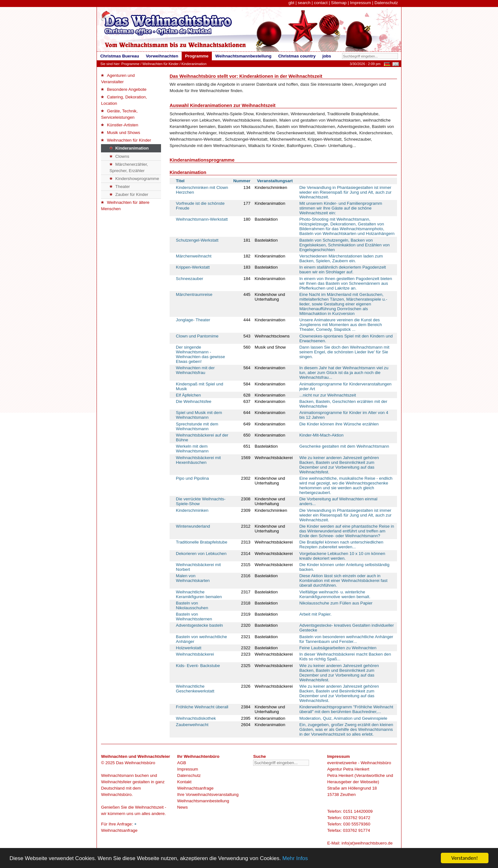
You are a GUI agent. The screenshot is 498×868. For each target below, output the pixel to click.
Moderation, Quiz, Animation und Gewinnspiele (343, 718)
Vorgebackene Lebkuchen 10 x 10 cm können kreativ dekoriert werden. (342, 556)
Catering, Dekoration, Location (124, 100)
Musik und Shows (121, 133)
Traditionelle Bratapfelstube (202, 542)
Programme (130, 64)
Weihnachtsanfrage (195, 788)
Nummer (242, 181)
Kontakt (184, 782)
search (304, 3)
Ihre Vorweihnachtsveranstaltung (208, 795)
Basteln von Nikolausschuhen (192, 605)
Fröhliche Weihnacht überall (202, 707)
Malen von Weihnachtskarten (193, 578)
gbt (291, 3)
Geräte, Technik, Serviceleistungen (119, 114)
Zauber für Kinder (129, 194)
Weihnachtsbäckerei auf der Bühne (202, 437)
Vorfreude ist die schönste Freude (200, 206)
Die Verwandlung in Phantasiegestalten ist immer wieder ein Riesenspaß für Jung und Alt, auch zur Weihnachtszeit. (345, 192)
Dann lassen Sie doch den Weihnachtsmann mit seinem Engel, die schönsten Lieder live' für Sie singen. (344, 352)
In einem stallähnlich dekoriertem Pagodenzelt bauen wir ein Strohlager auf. (343, 270)
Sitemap (339, 3)
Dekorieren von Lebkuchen (201, 554)
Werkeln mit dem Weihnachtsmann (192, 449)
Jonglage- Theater (193, 320)
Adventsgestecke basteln (199, 625)
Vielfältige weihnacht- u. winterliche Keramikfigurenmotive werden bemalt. (335, 594)
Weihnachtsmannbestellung (203, 801)
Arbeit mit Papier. (315, 614)
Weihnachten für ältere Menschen (125, 206)
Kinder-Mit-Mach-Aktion (321, 435)
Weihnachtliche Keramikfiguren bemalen (199, 594)
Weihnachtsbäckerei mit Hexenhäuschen (198, 460)
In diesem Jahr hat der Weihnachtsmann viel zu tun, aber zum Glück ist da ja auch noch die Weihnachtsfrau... (344, 373)
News (182, 807)
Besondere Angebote (124, 89)
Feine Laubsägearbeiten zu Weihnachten (338, 648)
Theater (120, 187)
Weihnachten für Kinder (160, 64)
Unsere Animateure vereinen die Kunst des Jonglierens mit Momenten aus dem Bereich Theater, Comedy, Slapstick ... (340, 325)
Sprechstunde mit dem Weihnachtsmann (197, 426)
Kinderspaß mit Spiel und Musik (200, 386)
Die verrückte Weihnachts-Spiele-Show (201, 501)
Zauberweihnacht (192, 725)
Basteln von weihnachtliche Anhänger (202, 639)
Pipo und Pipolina (192, 478)
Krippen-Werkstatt (193, 267)
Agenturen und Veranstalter (118, 79)
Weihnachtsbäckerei (195, 654)
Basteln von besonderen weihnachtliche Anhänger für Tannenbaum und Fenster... (346, 639)
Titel (180, 181)
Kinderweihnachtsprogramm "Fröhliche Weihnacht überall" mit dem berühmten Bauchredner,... (346, 709)
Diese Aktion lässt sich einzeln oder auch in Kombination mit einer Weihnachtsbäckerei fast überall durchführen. (343, 581)
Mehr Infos (295, 859)
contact (321, 3)
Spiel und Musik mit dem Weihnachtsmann (199, 415)
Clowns (119, 156)
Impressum (360, 3)
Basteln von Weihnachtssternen (194, 617)
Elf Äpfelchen (188, 395)
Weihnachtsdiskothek (196, 718)
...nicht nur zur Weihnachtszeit (327, 395)
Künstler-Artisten (120, 125)
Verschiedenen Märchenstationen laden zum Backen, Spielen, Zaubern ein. (341, 258)
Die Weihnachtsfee (194, 401)
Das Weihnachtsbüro (135, 763)
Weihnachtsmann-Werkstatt (202, 219)
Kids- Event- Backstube (198, 666)
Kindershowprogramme (134, 179)
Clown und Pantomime (197, 336)
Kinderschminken (192, 510)
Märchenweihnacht (194, 256)
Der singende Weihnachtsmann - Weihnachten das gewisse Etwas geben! (201, 354)
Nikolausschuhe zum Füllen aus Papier (336, 603)
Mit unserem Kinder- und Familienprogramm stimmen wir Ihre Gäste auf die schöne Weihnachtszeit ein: (341, 208)
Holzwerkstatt (189, 648)
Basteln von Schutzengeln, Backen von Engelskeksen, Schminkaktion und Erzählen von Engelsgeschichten (344, 245)
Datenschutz (386, 3)
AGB (182, 763)
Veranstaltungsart (275, 181)
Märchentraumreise (194, 294)
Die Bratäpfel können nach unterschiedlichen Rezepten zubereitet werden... (341, 544)
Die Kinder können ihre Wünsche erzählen (339, 424)
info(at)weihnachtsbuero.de (367, 843)
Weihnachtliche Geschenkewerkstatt (195, 689)
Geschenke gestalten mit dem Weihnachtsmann (344, 446)
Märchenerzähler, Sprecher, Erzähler (129, 167)
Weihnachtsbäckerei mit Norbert (198, 567)
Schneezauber (190, 279)
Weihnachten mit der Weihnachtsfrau (195, 370)
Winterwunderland (193, 526)
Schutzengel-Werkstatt (197, 240)
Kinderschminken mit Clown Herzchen (202, 190)
